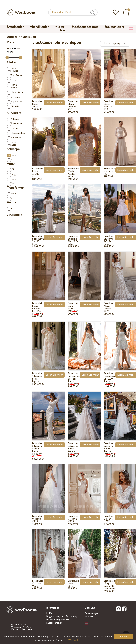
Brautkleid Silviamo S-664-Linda (38, 447)
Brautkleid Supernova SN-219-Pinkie (74, 377)
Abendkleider (39, 27)
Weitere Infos (75, 640)
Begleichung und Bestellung (62, 616)
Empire (13, 128)
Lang (11, 174)
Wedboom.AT (18, 627)
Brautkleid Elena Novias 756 (74, 105)
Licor (12, 80)
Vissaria (13, 106)
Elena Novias (13, 70)
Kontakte (89, 616)
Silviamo (14, 97)
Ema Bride (15, 76)
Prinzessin (15, 124)
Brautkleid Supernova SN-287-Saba (74, 240)
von (12, 48)
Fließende (14, 138)
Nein (12, 155)
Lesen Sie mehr (54, 103)
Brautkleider (15, 27)
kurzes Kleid (12, 144)
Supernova (15, 102)
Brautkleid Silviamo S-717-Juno (109, 240)
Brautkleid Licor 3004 (38, 104)
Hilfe (49, 613)
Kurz (11, 184)
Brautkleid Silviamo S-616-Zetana (74, 447)
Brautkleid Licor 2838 (74, 306)
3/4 (11, 170)
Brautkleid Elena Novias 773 (109, 105)
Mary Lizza (15, 92)
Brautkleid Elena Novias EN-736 (38, 307)
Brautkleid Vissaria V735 (109, 519)
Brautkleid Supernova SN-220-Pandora (110, 377)
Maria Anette (12, 86)
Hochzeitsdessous (85, 27)
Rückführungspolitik (58, 620)
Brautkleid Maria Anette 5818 (74, 173)
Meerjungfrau (16, 133)
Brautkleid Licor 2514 (74, 583)
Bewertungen (92, 613)
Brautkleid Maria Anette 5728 (109, 307)
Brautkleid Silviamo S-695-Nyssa (38, 377)
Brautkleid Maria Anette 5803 (38, 173)
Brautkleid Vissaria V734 (74, 519)
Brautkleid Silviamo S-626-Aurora (109, 447)
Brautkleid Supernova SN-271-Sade (38, 240)
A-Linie (13, 119)
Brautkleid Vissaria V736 (38, 583)
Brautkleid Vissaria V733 (38, 519)
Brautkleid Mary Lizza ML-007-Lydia (110, 585)
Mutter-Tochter (60, 29)
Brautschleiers (114, 27)
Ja (10, 160)
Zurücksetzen (14, 215)
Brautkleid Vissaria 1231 (109, 171)
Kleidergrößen (54, 623)
